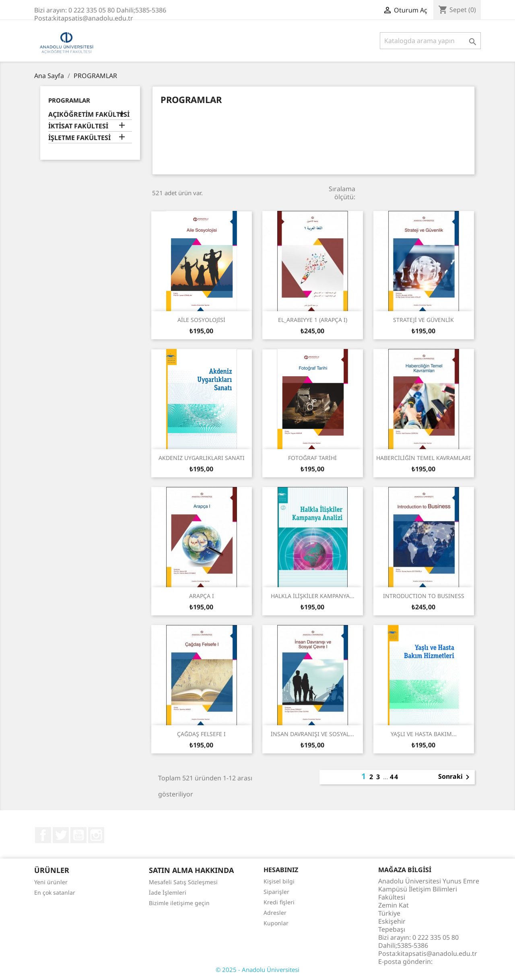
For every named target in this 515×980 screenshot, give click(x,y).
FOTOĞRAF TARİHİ (312, 458)
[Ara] (430, 41)
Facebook (43, 835)
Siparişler (276, 892)
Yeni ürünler (51, 882)
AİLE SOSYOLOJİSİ (201, 320)
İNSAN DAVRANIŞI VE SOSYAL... (312, 734)
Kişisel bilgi (279, 881)
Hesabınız (281, 870)
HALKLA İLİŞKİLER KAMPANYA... (313, 596)
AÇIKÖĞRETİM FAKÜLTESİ (89, 115)
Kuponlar (276, 923)
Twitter (61, 835)
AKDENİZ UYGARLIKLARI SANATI (202, 458)
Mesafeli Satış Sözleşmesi (183, 882)
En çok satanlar (55, 892)
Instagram (96, 835)
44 (394, 777)
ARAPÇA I (202, 596)
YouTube (78, 835)
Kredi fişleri (279, 902)
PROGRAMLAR (69, 100)
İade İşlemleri (168, 892)
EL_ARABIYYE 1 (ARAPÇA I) (313, 320)
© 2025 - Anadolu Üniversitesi (257, 970)
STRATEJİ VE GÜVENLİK (423, 320)
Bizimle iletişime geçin (179, 903)
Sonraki (455, 777)
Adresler (275, 913)
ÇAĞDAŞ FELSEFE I (201, 734)
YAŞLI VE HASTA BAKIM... (424, 734)
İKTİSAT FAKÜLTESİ (78, 126)
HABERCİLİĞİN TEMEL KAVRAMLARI (423, 458)
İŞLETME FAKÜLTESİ (79, 138)
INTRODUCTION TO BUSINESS (424, 596)
